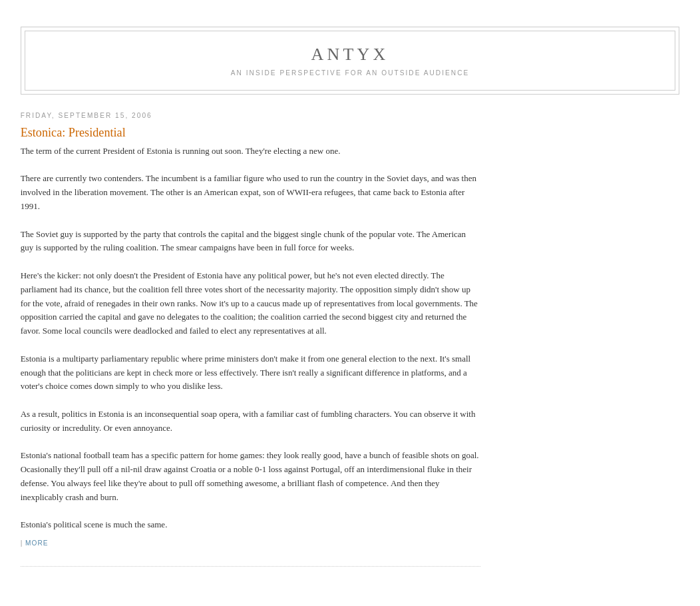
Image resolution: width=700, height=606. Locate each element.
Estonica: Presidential (73, 133)
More (37, 543)
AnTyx (350, 54)
